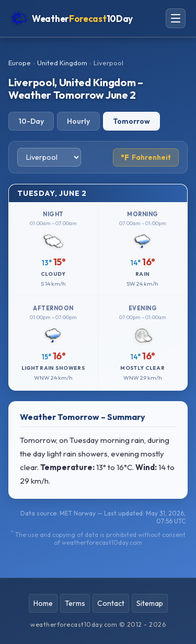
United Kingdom (62, 63)
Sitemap (150, 603)
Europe (20, 63)
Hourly (78, 121)
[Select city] (49, 157)
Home (43, 603)
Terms (75, 603)
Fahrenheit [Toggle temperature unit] (146, 157)
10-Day (31, 121)
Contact (111, 603)
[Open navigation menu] (176, 18)
